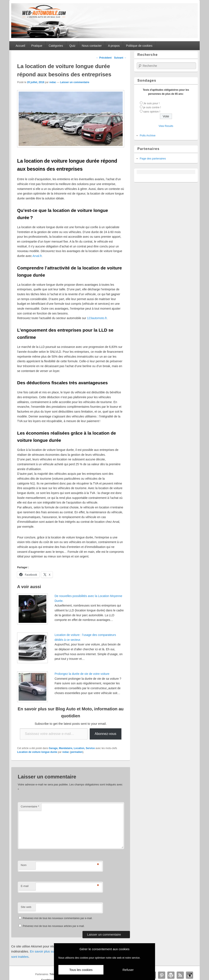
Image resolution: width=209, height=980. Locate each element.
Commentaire (30, 806)
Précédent (104, 58)
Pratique (37, 46)
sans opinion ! (152, 112)
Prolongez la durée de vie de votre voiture (82, 674)
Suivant (120, 58)
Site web (26, 907)
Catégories (56, 46)
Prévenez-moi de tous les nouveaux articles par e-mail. (54, 926)
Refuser (128, 970)
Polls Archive (148, 135)
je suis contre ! (152, 107)
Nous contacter (92, 46)
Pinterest (162, 975)
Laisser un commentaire (75, 82)
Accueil (20, 46)
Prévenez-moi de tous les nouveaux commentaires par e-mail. (57, 918)
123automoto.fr (97, 318)
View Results (166, 126)
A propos (114, 46)
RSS (180, 975)
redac (53, 82)
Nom (24, 865)
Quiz (72, 46)
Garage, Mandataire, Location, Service (72, 748)
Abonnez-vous (106, 734)
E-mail (25, 886)
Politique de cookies (139, 46)
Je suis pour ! (151, 103)
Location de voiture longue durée (37, 752)
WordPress (171, 975)
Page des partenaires (153, 159)
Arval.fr (37, 256)
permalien (77, 752)
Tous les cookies (81, 970)
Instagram (190, 975)
